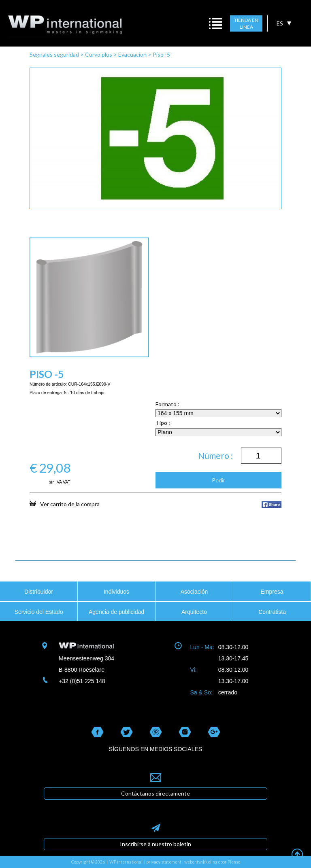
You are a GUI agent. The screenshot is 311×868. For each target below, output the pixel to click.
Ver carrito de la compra (65, 504)
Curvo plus (99, 54)
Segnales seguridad (54, 54)
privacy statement (164, 862)
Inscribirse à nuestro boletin (155, 844)
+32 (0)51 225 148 (82, 681)
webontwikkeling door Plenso (212, 862)
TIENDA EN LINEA (246, 24)
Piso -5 (161, 54)
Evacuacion (132, 54)
